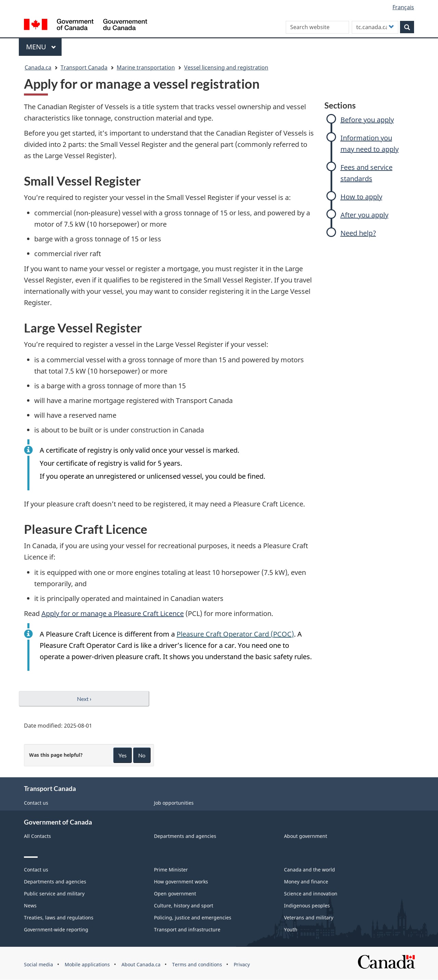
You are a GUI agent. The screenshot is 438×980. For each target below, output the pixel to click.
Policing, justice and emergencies (193, 918)
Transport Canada (84, 67)
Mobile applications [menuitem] (87, 964)
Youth (291, 929)
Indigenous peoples (307, 906)
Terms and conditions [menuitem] (197, 964)
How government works (181, 882)
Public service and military (54, 894)
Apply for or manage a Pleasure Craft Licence (113, 613)
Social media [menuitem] (38, 964)
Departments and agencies (185, 836)
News (30, 906)
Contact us (36, 803)
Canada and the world (310, 870)
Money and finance (306, 882)
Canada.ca (38, 67)
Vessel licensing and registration (226, 67)
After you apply (364, 215)
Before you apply (367, 120)
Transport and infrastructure (187, 929)
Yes (123, 755)
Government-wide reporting (56, 929)
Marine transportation (146, 67)
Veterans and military (309, 918)
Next (84, 699)
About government (306, 836)
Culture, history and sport (184, 906)
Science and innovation (311, 894)
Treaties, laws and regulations (59, 918)
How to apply (361, 197)
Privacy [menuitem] (242, 964)
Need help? (358, 233)
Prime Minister (171, 870)
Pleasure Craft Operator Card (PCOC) (235, 634)
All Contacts (37, 836)
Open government (175, 894)
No (142, 755)
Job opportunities (174, 803)
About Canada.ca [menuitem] (141, 964)
